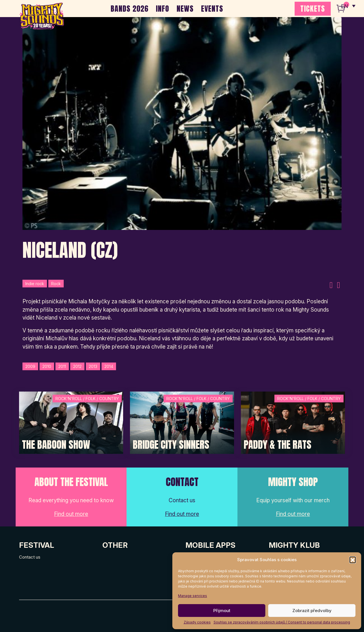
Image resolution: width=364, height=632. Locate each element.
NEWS (185, 9)
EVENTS (212, 9)
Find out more (71, 514)
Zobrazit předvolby (312, 611)
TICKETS (313, 9)
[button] (353, 560)
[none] (348, 6)
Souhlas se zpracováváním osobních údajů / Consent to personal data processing (282, 622)
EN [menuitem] (344, 6)
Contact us (30, 557)
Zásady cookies (197, 622)
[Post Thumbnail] (71, 422)
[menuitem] (348, 6)
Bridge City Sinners (171, 445)
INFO (163, 9)
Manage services (193, 596)
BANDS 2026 (130, 9)
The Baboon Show (56, 445)
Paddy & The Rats (278, 445)
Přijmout (222, 611)
